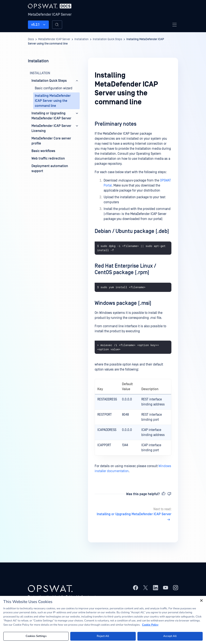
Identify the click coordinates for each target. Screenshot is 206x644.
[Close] (201, 601)
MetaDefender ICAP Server (50, 15)
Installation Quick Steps (107, 39)
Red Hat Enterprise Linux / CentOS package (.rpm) (125, 269)
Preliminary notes (116, 124)
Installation (82, 39)
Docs (31, 39)
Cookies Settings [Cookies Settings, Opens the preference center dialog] (36, 636)
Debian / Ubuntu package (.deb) (132, 231)
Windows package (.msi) (123, 303)
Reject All (103, 636)
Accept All (170, 636)
